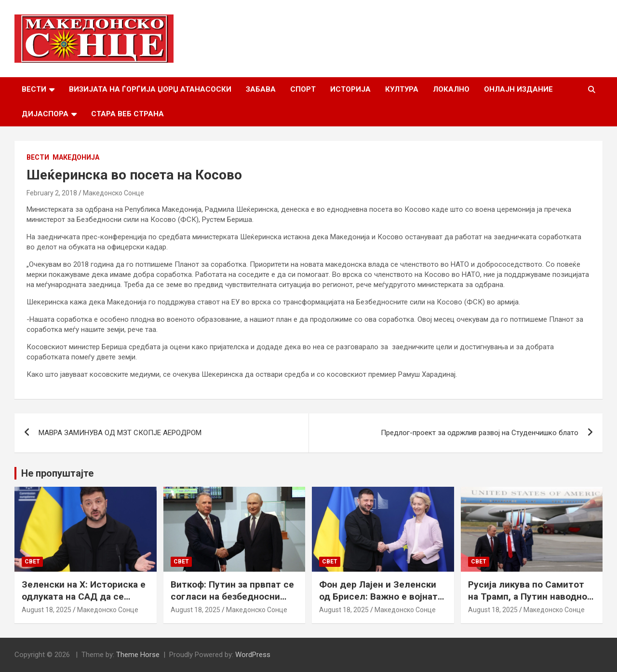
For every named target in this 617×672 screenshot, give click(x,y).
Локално (451, 89)
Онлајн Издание (518, 89)
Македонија (76, 157)
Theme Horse (138, 655)
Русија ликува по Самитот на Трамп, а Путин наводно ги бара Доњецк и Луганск (528, 596)
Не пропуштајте (57, 473)
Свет (32, 562)
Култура (402, 89)
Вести (34, 89)
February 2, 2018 (52, 193)
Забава (261, 89)
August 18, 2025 (47, 610)
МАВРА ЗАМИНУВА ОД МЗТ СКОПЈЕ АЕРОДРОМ (120, 433)
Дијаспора (45, 114)
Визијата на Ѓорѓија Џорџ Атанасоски (150, 89)
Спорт (303, 89)
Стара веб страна (127, 114)
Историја (350, 89)
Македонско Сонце (114, 193)
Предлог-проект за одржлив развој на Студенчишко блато (480, 433)
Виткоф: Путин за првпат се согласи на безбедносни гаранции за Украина (232, 596)
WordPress (253, 655)
